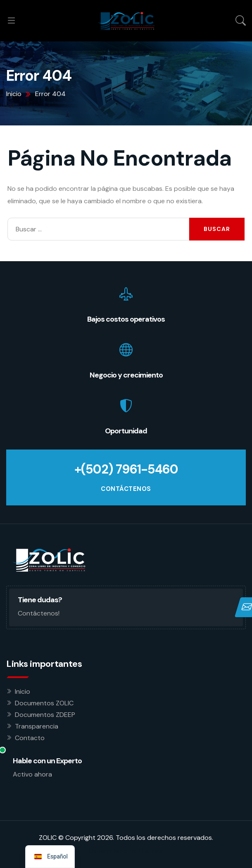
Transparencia (37, 726)
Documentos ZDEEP (45, 715)
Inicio (23, 691)
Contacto (30, 738)
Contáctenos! (39, 613)
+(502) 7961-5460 (126, 469)
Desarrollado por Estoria (126, 851)
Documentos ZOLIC (44, 703)
